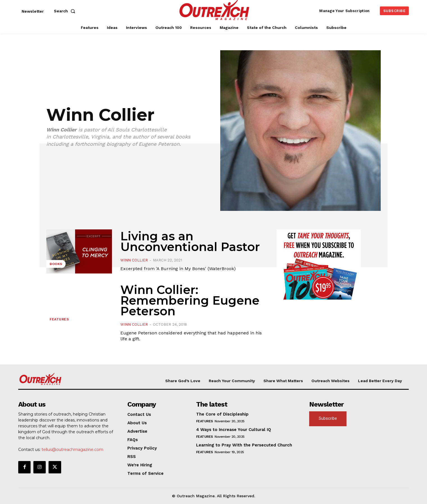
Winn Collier (134, 260)
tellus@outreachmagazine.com (72, 450)
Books (56, 264)
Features (59, 319)
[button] (66, 11)
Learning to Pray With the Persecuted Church (244, 445)
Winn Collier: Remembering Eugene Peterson (190, 300)
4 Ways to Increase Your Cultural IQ (234, 430)
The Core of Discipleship (222, 414)
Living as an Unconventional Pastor (190, 241)
